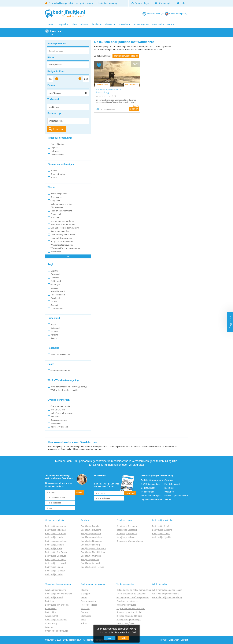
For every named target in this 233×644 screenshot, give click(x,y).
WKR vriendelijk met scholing (166, 594)
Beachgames (56, 197)
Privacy (163, 640)
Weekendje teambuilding (62, 245)
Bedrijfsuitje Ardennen (127, 526)
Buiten (54, 177)
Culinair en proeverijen (61, 204)
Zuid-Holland (57, 308)
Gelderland (56, 281)
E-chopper (86, 594)
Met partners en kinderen (62, 221)
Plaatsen (109, 24)
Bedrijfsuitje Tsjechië (162, 537)
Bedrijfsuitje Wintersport (56, 620)
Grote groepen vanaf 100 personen (133, 597)
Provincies (123, 24)
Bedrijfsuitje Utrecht (54, 537)
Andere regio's (140, 24)
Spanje (54, 338)
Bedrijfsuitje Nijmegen (55, 571)
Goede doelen (57, 214)
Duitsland (55, 328)
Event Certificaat (172, 484)
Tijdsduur (95, 24)
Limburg (54, 288)
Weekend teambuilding (56, 590)
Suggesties (230, 322)
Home (51, 24)
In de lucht (55, 217)
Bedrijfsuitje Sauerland (127, 534)
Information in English (151, 496)
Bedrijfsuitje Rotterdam (56, 530)
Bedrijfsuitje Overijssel (91, 556)
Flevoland (55, 274)
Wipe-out (49, 627)
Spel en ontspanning (60, 231)
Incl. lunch (55, 416)
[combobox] (68, 65)
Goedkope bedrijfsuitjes (127, 601)
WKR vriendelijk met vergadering (167, 597)
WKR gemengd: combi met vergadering (69, 387)
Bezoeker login (140, 3)
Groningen (55, 284)
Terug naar (56, 31)
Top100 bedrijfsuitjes (126, 623)
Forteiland (50, 601)
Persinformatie (148, 492)
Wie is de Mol (51, 616)
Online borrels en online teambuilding (134, 590)
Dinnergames (57, 207)
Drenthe (54, 271)
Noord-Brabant (58, 291)
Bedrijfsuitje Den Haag (56, 534)
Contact (184, 640)
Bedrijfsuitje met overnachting (59, 594)
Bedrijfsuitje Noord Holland (93, 552)
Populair (62, 24)
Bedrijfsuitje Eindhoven (56, 556)
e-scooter (85, 609)
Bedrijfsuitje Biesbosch (127, 530)
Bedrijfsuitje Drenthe (90, 526)
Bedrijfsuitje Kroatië (161, 534)
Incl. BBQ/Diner (58, 410)
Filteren (58, 129)
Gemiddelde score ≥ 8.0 (61, 370)
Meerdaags (56, 423)
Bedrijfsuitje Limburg (90, 545)
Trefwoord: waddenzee (126, 56)
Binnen (54, 171)
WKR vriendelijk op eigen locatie (167, 590)
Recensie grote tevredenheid (130, 612)
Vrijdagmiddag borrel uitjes (129, 620)
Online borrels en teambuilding (65, 228)
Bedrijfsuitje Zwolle (54, 574)
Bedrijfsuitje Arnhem (54, 545)
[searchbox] (68, 65)
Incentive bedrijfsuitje (126, 605)
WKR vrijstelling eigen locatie (64, 390)
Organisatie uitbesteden (152, 499)
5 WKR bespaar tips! (151, 484)
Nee (123, 638)
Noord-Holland (58, 295)
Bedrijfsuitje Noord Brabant (93, 548)
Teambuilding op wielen (61, 238)
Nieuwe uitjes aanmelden (176, 496)
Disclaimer (169, 488)
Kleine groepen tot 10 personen (131, 594)
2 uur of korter (57, 144)
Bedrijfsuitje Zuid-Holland (92, 567)
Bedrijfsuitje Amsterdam (56, 526)
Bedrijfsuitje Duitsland (162, 530)
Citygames (55, 200)
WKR (170, 24)
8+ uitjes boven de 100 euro (129, 616)
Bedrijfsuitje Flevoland (91, 530)
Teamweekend (57, 154)
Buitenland (157, 24)
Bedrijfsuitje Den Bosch (56, 552)
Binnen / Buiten (79, 24)
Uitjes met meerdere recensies (131, 609)
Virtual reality (51, 623)
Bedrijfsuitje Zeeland (90, 563)
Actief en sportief (59, 194)
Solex (83, 620)
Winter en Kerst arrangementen (65, 248)
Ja (110, 638)
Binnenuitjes (51, 609)
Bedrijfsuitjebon (148, 488)
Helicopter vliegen (89, 605)
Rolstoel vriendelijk (59, 427)
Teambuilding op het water (63, 235)
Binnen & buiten (58, 174)
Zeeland (54, 305)
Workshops (56, 252)
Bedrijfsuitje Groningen (56, 560)
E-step (84, 597)
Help (181, 3)
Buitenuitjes (51, 612)
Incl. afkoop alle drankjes (62, 413)
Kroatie (54, 331)
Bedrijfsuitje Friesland (91, 534)
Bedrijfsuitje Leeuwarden (57, 563)
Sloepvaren (86, 616)
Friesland (55, 278)
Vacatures (169, 492)
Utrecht (54, 301)
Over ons (169, 480)
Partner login (163, 3)
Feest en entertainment (61, 211)
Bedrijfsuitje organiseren (152, 480)
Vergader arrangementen (62, 241)
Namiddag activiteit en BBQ (63, 224)
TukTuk (84, 623)
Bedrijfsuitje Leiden (54, 567)
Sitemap (168, 499)
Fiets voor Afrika (88, 601)
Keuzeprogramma (59, 420)
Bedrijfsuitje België (161, 526)
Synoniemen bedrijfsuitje (57, 631)
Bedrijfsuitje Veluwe (125, 537)
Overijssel (55, 298)
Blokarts (85, 590)
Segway (85, 612)
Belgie (53, 324)
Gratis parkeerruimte (60, 406)
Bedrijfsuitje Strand (54, 597)
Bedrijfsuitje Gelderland (92, 537)
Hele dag (55, 151)
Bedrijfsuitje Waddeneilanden (130, 541)
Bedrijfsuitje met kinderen (57, 605)
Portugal (55, 335)
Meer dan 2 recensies (60, 354)
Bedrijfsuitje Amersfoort (56, 541)
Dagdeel (54, 148)
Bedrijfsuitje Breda (54, 548)
